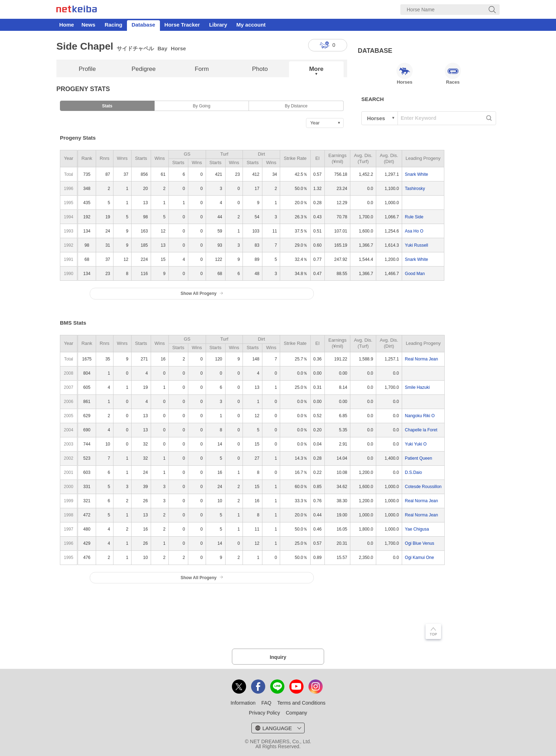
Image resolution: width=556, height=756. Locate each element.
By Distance (296, 106)
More (316, 69)
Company (296, 713)
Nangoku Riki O (420, 416)
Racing (113, 25)
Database (143, 25)
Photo (260, 69)
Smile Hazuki (417, 387)
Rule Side (414, 217)
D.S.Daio (413, 472)
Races (453, 74)
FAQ (266, 703)
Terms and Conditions (301, 703)
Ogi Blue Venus (420, 543)
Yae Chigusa (417, 529)
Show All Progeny (202, 293)
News (88, 25)
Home (67, 25)
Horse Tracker (182, 25)
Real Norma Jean (421, 359)
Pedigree (144, 69)
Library (218, 25)
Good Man (415, 274)
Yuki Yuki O (416, 444)
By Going (202, 106)
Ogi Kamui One (419, 558)
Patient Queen (419, 458)
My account (251, 25)
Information (243, 703)
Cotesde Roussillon (423, 487)
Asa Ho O (414, 231)
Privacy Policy (265, 713)
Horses (405, 74)
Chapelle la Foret (421, 430)
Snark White (416, 174)
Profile (87, 69)
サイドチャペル (135, 48)
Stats (107, 106)
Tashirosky (415, 189)
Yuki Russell (416, 245)
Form (202, 69)
